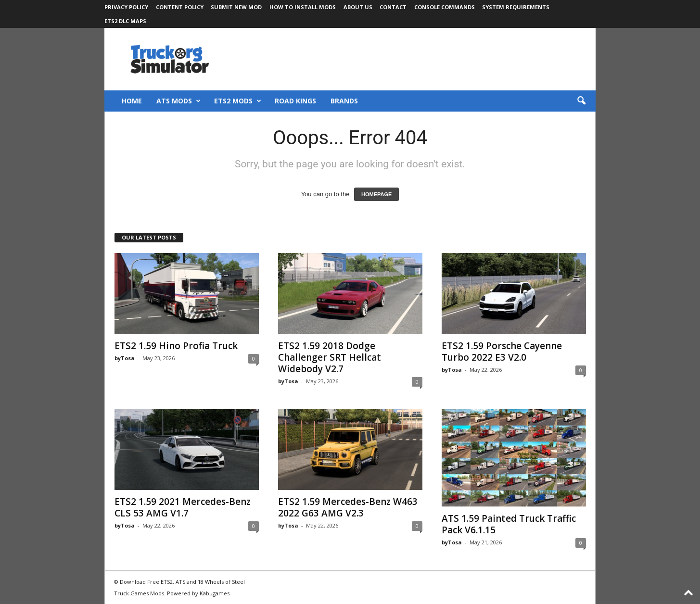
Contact (393, 7)
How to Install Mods (303, 7)
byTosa (125, 358)
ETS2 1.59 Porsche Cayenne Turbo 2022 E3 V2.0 (502, 352)
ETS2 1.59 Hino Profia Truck (176, 346)
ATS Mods (178, 101)
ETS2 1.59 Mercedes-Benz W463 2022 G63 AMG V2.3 (348, 507)
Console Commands (445, 7)
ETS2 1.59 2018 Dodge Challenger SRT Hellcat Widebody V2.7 (330, 357)
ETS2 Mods (238, 101)
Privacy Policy (126, 7)
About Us (358, 7)
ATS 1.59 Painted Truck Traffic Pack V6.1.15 (509, 524)
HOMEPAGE (376, 194)
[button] (581, 101)
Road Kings (295, 101)
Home (132, 101)
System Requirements (516, 7)
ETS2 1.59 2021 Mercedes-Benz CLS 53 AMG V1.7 (183, 507)
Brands (344, 101)
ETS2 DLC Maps (125, 21)
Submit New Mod (236, 7)
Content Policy (180, 7)
